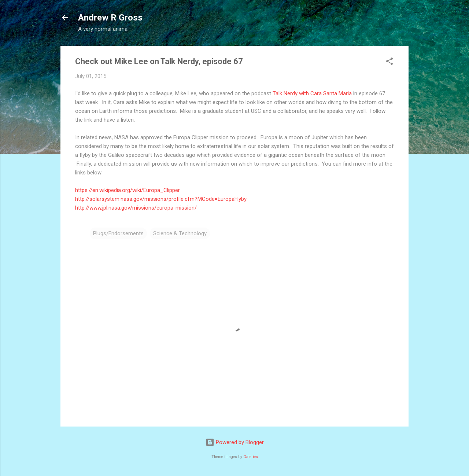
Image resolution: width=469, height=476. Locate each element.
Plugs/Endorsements (118, 233)
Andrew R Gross (110, 18)
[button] (389, 62)
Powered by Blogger (235, 442)
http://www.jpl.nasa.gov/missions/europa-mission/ (136, 208)
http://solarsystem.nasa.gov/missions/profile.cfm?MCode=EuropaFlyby (161, 199)
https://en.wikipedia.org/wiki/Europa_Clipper (128, 190)
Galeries (251, 457)
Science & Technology (180, 233)
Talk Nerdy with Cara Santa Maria (312, 93)
